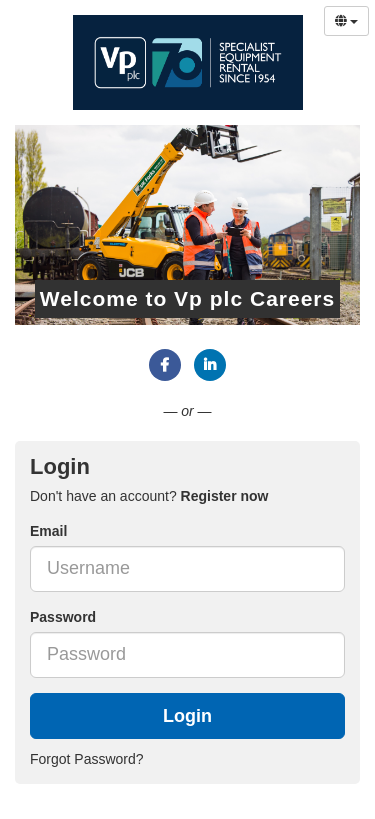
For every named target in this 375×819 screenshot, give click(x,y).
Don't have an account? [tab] (149, 496)
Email (48, 531)
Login (187, 716)
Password (63, 617)
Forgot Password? (87, 759)
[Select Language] (346, 21)
